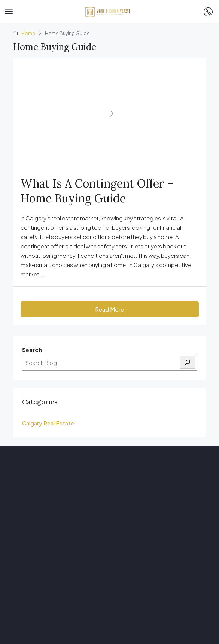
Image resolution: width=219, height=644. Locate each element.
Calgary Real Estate (48, 423)
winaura (110, 624)
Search (32, 349)
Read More (109, 309)
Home (28, 33)
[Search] (188, 362)
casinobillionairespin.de (110, 634)
